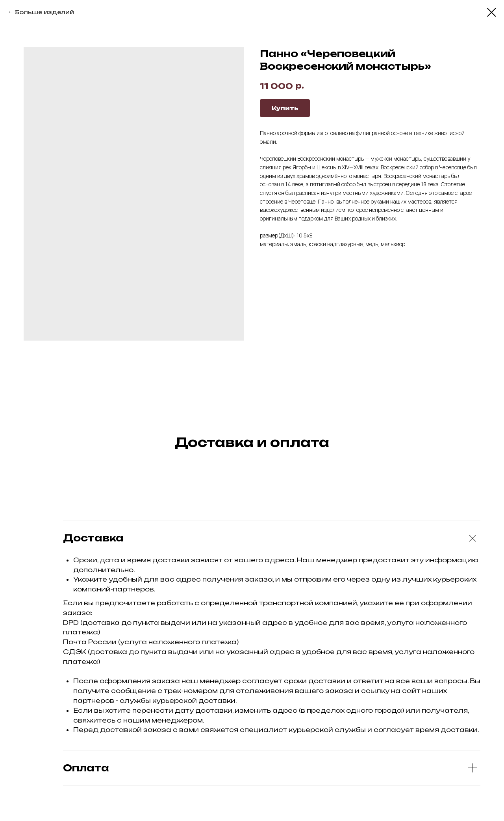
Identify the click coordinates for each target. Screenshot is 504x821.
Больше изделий (44, 12)
